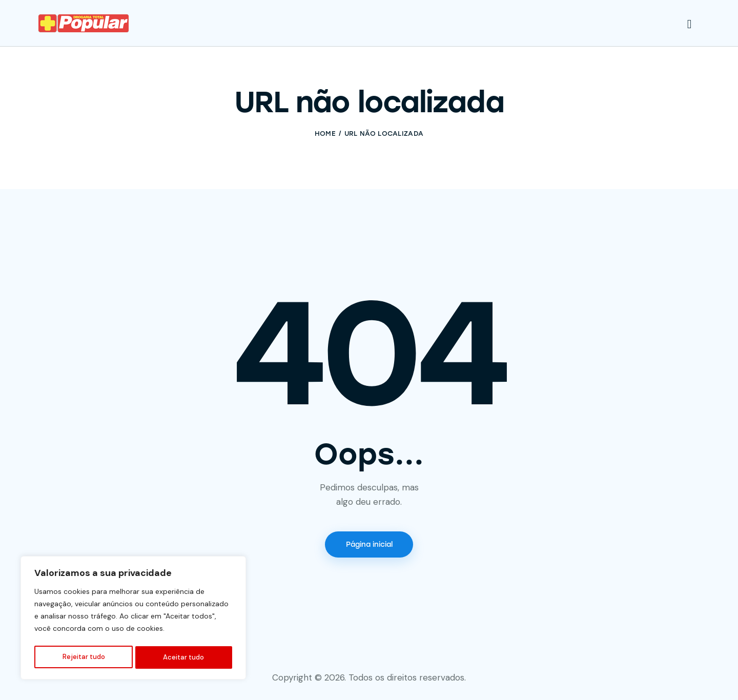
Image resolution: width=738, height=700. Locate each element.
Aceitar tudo (184, 657)
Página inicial (369, 545)
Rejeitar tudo (83, 657)
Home (325, 133)
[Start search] (690, 25)
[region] (133, 620)
